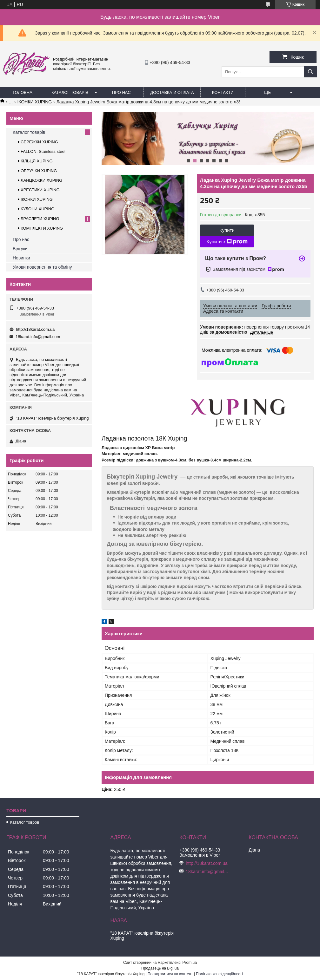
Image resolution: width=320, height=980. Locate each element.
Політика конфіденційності (219, 974)
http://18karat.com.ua (35, 329)
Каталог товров (24, 822)
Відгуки (20, 249)
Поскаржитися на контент (170, 974)
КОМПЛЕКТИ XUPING (42, 228)
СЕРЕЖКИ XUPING (39, 142)
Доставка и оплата (172, 92)
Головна (23, 92)
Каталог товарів (70, 92)
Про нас (121, 92)
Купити (227, 230)
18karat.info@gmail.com (38, 337)
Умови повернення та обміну (42, 267)
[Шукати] (310, 72)
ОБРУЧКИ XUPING (39, 171)
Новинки (21, 258)
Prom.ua (190, 963)
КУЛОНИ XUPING (37, 209)
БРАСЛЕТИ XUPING (40, 219)
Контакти (223, 92)
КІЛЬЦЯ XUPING (37, 161)
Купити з (227, 242)
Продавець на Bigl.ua (160, 968)
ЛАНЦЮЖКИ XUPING (41, 180)
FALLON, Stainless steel (43, 151)
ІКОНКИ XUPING (35, 102)
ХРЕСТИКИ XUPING (40, 190)
